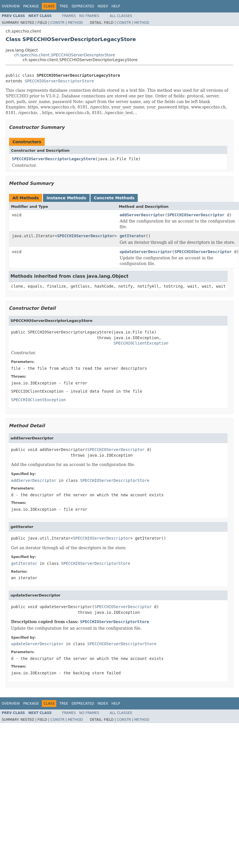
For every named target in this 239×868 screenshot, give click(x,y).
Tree (64, 6)
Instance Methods (66, 198)
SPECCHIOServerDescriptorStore (59, 81)
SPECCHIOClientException (141, 343)
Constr (57, 23)
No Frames (89, 16)
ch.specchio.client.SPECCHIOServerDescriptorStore (65, 55)
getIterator (133, 236)
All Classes (121, 16)
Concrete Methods (114, 198)
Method (75, 23)
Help (116, 6)
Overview (11, 6)
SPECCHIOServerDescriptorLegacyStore (54, 159)
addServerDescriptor (142, 215)
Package (31, 6)
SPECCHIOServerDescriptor (196, 215)
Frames (69, 16)
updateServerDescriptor (146, 252)
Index (103, 6)
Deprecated (83, 6)
